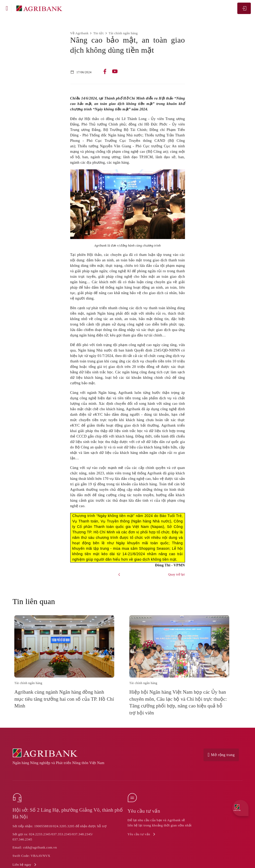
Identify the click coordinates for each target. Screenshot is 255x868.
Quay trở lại (176, 574)
